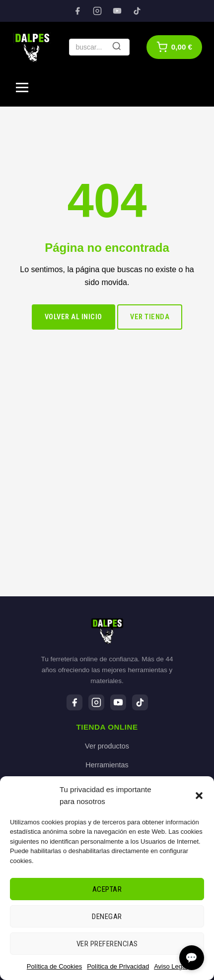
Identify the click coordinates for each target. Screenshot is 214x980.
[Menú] (22, 87)
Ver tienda (150, 317)
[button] (199, 796)
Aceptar (107, 889)
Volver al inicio (73, 317)
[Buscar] (117, 47)
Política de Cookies (54, 966)
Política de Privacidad (118, 966)
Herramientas (107, 765)
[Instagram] (97, 11)
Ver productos (107, 746)
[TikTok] (137, 11)
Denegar (107, 917)
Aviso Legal (171, 966)
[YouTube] (117, 11)
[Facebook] (77, 11)
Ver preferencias (107, 944)
